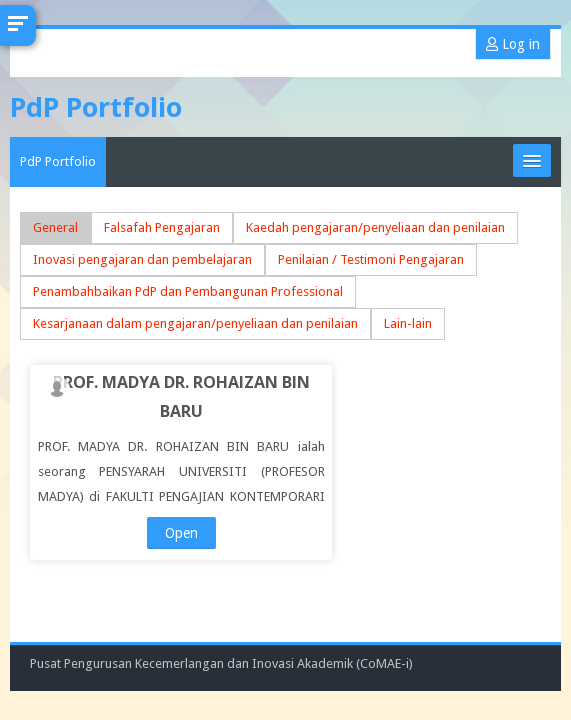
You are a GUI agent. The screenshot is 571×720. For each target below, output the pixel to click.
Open (181, 533)
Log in (513, 44)
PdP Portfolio (58, 161)
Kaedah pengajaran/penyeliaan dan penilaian (375, 227)
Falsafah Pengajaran (162, 227)
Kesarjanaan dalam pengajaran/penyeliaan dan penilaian (195, 323)
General (55, 227)
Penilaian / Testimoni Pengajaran (371, 259)
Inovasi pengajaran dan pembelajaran (142, 259)
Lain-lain (408, 323)
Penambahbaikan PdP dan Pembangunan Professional (188, 291)
